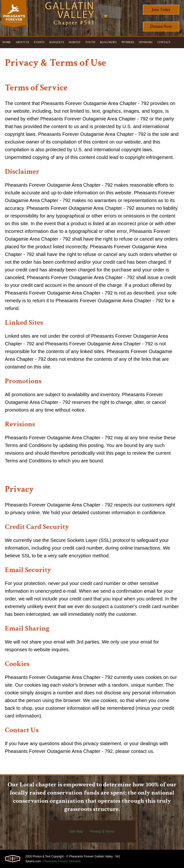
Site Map (76, 831)
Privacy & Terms (102, 831)
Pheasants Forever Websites (62, 861)
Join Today (161, 10)
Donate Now (161, 26)
